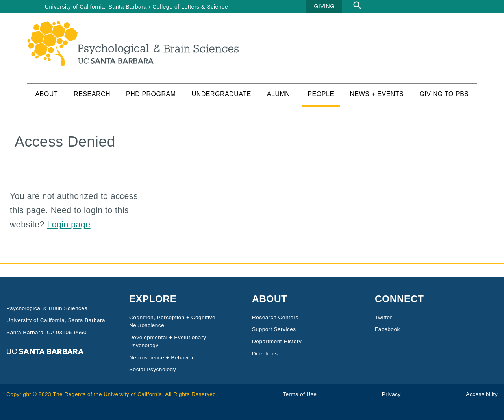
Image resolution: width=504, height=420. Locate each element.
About (46, 94)
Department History (277, 341)
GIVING (324, 6)
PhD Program (151, 94)
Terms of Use (300, 394)
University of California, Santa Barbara (96, 7)
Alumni (280, 94)
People (321, 94)
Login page (69, 225)
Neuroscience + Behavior (161, 358)
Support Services (274, 329)
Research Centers (275, 317)
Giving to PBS (444, 94)
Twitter (384, 317)
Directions (265, 354)
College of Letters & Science (190, 7)
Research (92, 94)
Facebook (387, 329)
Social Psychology (153, 369)
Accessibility (482, 394)
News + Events (377, 94)
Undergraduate (221, 94)
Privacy (391, 394)
